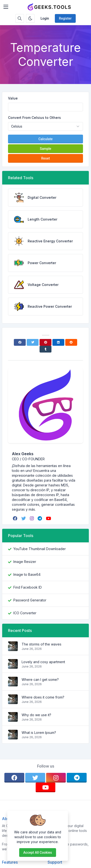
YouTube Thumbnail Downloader (40, 549)
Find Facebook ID (28, 587)
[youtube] (49, 518)
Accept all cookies (38, 853)
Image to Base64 (27, 574)
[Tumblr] (45, 349)
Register (65, 18)
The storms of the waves (41, 644)
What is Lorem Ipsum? (39, 733)
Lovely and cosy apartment (43, 662)
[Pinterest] (45, 342)
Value (13, 98)
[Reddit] (71, 342)
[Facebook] (20, 342)
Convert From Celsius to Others (34, 118)
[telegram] (40, 518)
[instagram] (32, 518)
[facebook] (16, 518)
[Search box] (20, 18)
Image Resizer (25, 562)
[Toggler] (6, 7)
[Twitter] (33, 342)
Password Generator (30, 600)
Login (45, 18)
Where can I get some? (40, 680)
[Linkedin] (58, 342)
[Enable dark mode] (30, 18)
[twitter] (24, 518)
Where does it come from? (43, 697)
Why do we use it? (36, 715)
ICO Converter (25, 613)
